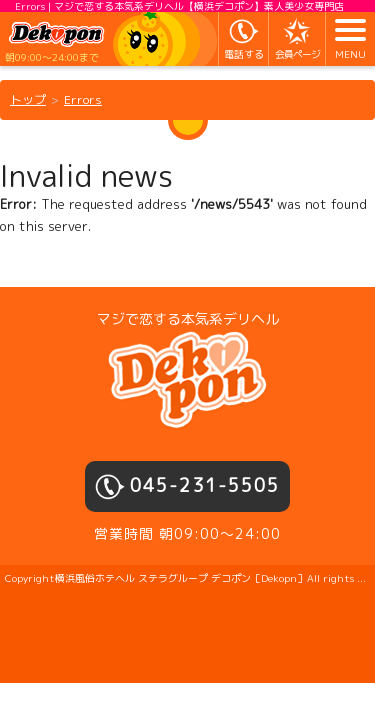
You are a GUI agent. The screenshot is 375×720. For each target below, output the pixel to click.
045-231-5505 (205, 485)
